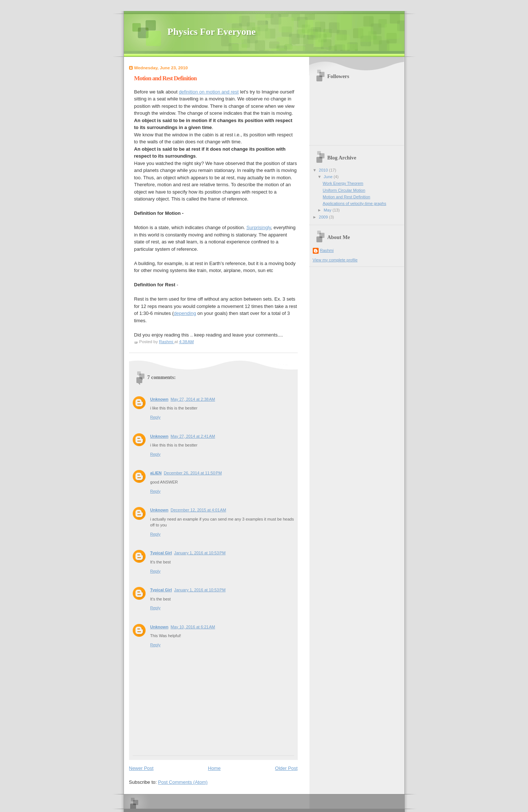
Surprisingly (259, 227)
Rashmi (327, 250)
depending (185, 313)
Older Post (286, 768)
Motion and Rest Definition (346, 197)
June (329, 177)
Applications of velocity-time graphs (354, 203)
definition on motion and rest (209, 92)
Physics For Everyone (212, 32)
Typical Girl (161, 553)
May (328, 210)
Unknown (159, 399)
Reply (155, 417)
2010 (324, 170)
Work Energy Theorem (343, 183)
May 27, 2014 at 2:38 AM (193, 399)
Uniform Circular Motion (344, 190)
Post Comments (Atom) (183, 782)
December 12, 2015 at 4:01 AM (198, 510)
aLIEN (156, 473)
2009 (324, 217)
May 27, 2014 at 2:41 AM (193, 436)
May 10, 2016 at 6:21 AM (193, 627)
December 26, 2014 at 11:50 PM (193, 473)
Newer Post (141, 768)
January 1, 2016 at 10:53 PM (200, 553)
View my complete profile (335, 260)
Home (214, 768)
